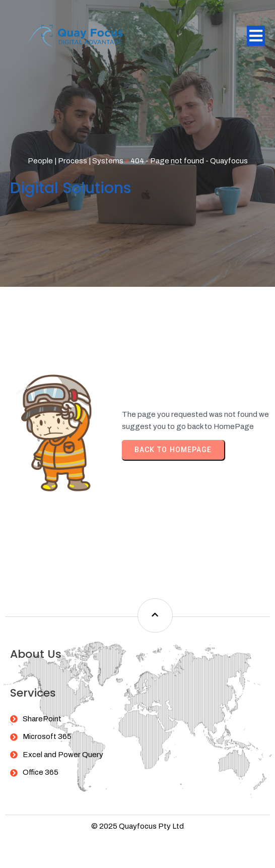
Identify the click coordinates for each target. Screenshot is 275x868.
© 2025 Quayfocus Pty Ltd (137, 826)
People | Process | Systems (76, 161)
